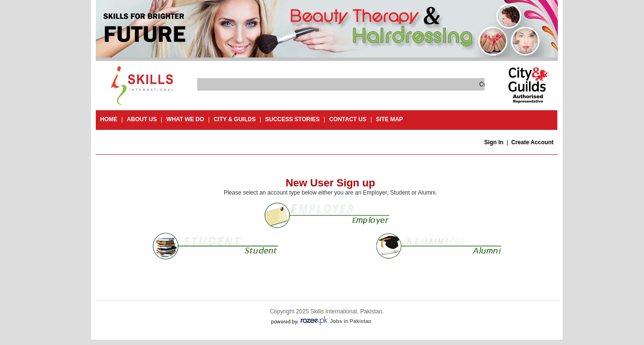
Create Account (532, 142)
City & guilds (235, 119)
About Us (142, 119)
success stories (293, 119)
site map (390, 119)
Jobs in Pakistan (351, 321)
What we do (185, 119)
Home (109, 119)
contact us (348, 119)
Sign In (494, 142)
